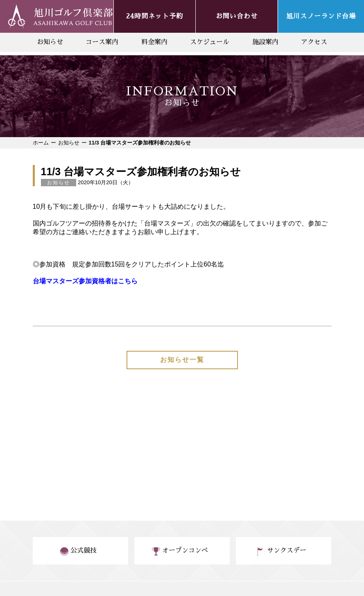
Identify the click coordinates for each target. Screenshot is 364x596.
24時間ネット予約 (155, 16)
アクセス (314, 42)
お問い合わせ (237, 16)
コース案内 (102, 42)
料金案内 (154, 42)
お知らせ (50, 42)
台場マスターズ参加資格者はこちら (85, 281)
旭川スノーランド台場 (321, 16)
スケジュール (210, 42)
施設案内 (265, 42)
